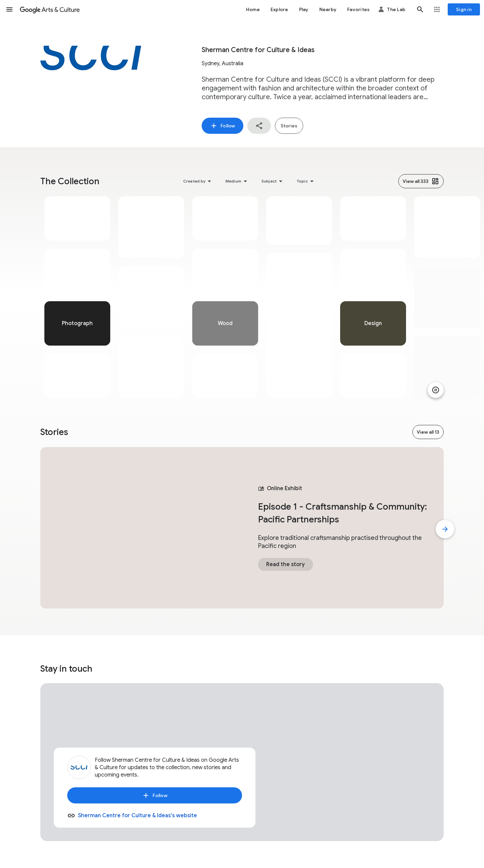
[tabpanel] (77, 297)
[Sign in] (464, 9)
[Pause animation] (436, 390)
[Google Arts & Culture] (50, 9)
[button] (9, 9)
